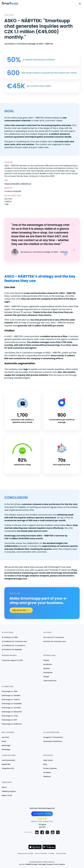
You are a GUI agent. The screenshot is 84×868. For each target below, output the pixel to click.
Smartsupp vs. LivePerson (12, 724)
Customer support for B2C (12, 660)
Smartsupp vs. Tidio (10, 691)
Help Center (48, 760)
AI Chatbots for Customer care (14, 641)
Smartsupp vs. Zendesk (11, 695)
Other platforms (50, 681)
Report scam (7, 795)
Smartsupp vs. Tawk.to (11, 700)
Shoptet (46, 668)
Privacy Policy (61, 853)
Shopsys (50, 864)
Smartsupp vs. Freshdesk (12, 704)
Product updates (50, 768)
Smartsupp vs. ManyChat (12, 712)
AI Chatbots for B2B (10, 637)
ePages (46, 677)
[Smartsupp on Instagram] (47, 832)
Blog (45, 764)
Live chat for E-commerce (54, 637)
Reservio (62, 864)
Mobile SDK (6, 764)
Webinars (47, 777)
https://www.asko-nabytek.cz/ (18, 184)
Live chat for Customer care (55, 641)
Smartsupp (42, 864)
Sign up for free (19, 610)
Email (4, 741)
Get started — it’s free (42, 814)
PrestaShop (48, 672)
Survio (56, 864)
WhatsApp (6, 749)
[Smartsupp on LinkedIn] (37, 832)
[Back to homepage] (10, 5)
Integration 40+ (8, 768)
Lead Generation (8, 760)
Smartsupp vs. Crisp (10, 716)
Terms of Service (41, 853)
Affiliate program (9, 791)
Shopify (46, 660)
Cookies (51, 853)
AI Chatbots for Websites (12, 650)
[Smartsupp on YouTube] (53, 832)
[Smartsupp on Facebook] (42, 832)
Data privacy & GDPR (25, 853)
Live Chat (5, 737)
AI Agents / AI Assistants (53, 737)
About (4, 787)
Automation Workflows (53, 741)
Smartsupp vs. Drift (9, 720)
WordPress (48, 664)
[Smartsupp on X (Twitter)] (58, 832)
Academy (47, 772)
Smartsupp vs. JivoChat (11, 708)
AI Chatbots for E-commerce (13, 645)
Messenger (6, 745)
